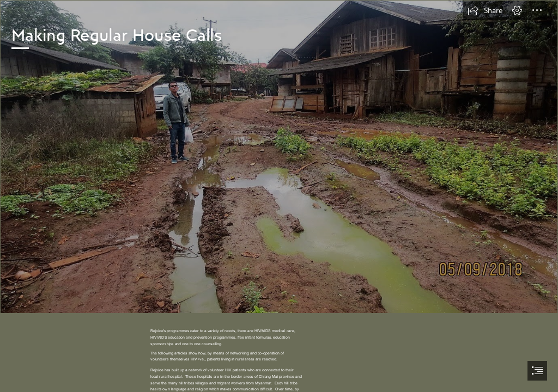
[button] (485, 10)
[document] (279, 196)
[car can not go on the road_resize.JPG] (279, 157)
